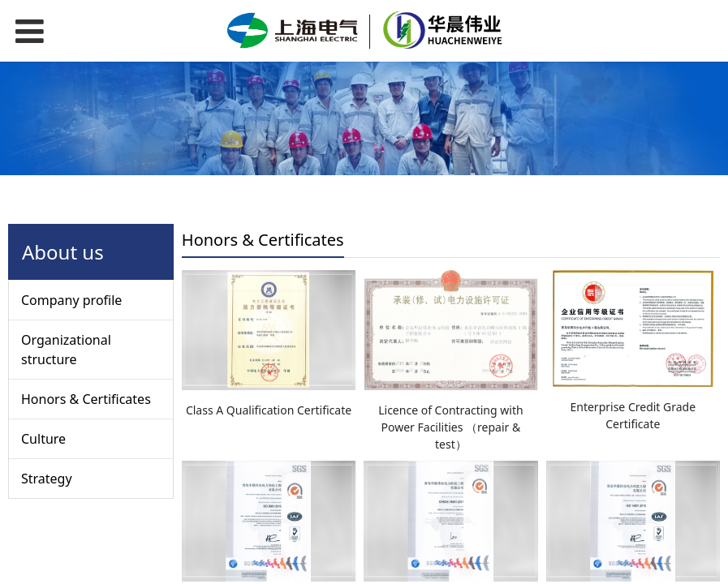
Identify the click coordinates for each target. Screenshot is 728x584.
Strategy (47, 479)
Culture (43, 439)
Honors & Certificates (86, 399)
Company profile (71, 300)
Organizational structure (66, 350)
